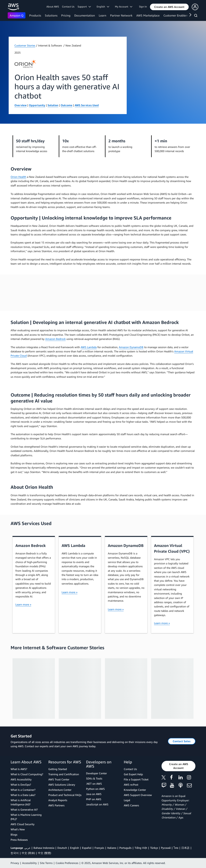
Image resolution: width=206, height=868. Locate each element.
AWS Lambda (89, 347)
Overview (21, 105)
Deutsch (62, 848)
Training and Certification (64, 774)
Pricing (66, 15)
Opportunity (37, 105)
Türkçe (154, 848)
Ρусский (166, 848)
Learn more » (23, 604)
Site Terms (46, 863)
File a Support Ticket (136, 779)
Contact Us (68, 7)
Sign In (143, 7)
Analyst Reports (58, 800)
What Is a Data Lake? (23, 795)
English (75, 848)
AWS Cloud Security (23, 824)
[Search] (196, 16)
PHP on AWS (94, 799)
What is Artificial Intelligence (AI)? (21, 802)
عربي (27, 848)
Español (87, 848)
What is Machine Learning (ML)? (26, 817)
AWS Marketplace (148, 15)
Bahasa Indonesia (44, 848)
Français (99, 848)
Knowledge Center (135, 790)
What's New (18, 829)
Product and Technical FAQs (65, 795)
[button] (169, 7)
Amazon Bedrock (55, 339)
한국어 (15, 853)
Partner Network (121, 15)
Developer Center (96, 773)
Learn (103, 15)
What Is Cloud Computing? (27, 774)
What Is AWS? (19, 769)
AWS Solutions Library (62, 785)
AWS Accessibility (21, 779)
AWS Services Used (87, 105)
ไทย (176, 848)
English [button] (103, 7)
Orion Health (18, 177)
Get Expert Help (133, 774)
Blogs (14, 834)
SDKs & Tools (94, 778)
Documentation (85, 15)
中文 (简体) (28, 853)
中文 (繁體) (44, 853)
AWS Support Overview (138, 795)
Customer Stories (25, 45)
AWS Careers (131, 805)
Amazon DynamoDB (131, 347)
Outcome (67, 105)
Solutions (51, 15)
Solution (53, 105)
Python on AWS (95, 789)
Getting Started (58, 769)
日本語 (185, 848)
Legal (127, 800)
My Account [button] (124, 7)
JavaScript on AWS (97, 804)
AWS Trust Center (59, 779)
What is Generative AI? (24, 810)
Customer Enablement (178, 15)
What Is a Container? (23, 790)
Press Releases (19, 840)
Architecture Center (60, 790)
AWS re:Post (131, 785)
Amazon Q (17, 15)
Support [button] (84, 7)
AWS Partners (56, 805)
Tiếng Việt (141, 848)
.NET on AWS (94, 784)
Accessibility (29, 863)
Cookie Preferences (67, 863)
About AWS (53, 7)
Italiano (112, 848)
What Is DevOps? (21, 785)
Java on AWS (94, 794)
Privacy (15, 863)
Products (35, 15)
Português (125, 848)
